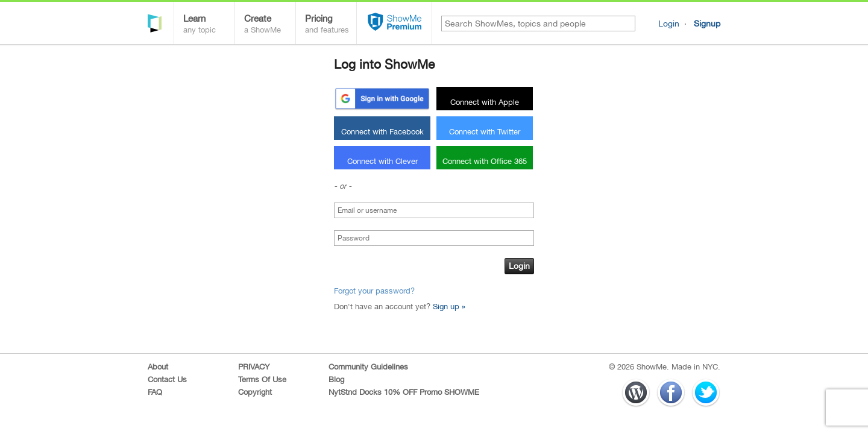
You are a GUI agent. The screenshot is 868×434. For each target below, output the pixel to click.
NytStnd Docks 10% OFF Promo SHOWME (404, 392)
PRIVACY (254, 367)
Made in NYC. (696, 367)
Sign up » (449, 307)
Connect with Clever (382, 161)
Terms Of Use (262, 379)
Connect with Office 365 (485, 161)
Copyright (255, 392)
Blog (336, 379)
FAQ (155, 392)
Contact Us (167, 379)
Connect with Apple (485, 102)
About (158, 367)
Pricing (331, 25)
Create (270, 25)
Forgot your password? (374, 291)
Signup (707, 24)
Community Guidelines (368, 367)
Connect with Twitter (485, 132)
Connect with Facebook (382, 132)
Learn (209, 25)
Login (669, 24)
